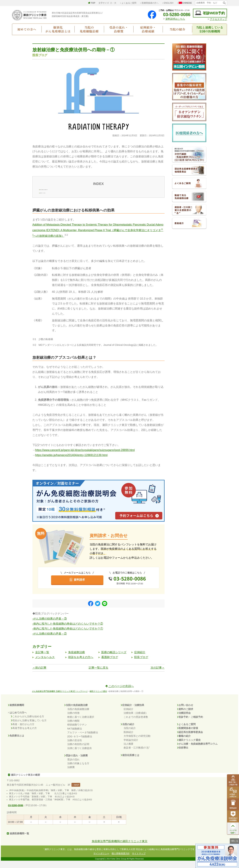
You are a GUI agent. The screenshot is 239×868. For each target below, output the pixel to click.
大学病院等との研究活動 (137, 743)
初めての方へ (27, 29)
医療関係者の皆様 (188, 735)
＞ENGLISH (168, 3)
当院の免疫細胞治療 (89, 29)
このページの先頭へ (119, 693)
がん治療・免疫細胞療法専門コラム (197, 751)
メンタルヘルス (45, 664)
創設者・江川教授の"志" (137, 755)
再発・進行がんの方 (23, 732)
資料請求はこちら (175, 19)
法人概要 (128, 751)
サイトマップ (139, 861)
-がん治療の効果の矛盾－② (50, 641)
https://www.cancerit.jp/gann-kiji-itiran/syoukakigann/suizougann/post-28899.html (85, 457)
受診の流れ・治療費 (119, 29)
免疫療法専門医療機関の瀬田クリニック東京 (120, 849)
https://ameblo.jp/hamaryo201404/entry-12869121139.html (71, 462)
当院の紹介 (178, 29)
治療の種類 (73, 728)
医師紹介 (128, 739)
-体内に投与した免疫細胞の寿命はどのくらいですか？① (68, 636)
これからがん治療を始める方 (28, 724)
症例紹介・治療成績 (148, 29)
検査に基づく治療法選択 (81, 724)
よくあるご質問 (186, 732)
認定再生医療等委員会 (190, 739)
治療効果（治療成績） (136, 720)
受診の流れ (73, 767)
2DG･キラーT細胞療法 (80, 744)
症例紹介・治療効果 (132, 712)
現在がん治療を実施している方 (29, 728)
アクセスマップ (218, 19)
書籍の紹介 (184, 743)
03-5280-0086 (174, 14)
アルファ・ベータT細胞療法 (83, 740)
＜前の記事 (39, 675)
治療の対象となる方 (78, 771)
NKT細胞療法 (75, 736)
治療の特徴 (73, 720)
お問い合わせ (185, 712)
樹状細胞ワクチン (77, 732)
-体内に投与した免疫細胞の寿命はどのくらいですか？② (68, 631)
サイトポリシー (101, 861)
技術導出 (183, 755)
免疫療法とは (16, 743)
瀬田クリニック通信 (98, 699)
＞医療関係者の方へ (149, 3)
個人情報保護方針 (121, 861)
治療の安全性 (75, 748)
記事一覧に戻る (98, 675)
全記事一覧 (42, 659)
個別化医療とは (130, 762)
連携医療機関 (16, 712)
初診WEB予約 (210, 13)
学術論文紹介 (131, 747)
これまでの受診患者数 (136, 724)
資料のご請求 (185, 716)
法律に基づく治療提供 (79, 755)
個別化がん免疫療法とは (58, 29)
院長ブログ (141, 664)
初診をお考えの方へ (81, 664)
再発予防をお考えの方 (24, 735)
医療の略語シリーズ (114, 659)
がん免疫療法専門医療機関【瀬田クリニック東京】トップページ (60, 699)
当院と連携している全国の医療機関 (210, 29)
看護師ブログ (110, 664)
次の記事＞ (158, 675)
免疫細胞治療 (77, 659)
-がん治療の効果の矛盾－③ (50, 626)
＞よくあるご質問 (128, 3)
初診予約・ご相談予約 (190, 724)
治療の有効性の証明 (78, 751)
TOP (92, 3)
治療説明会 (184, 720)
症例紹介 (140, 659)
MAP (76, 792)
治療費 (71, 774)
